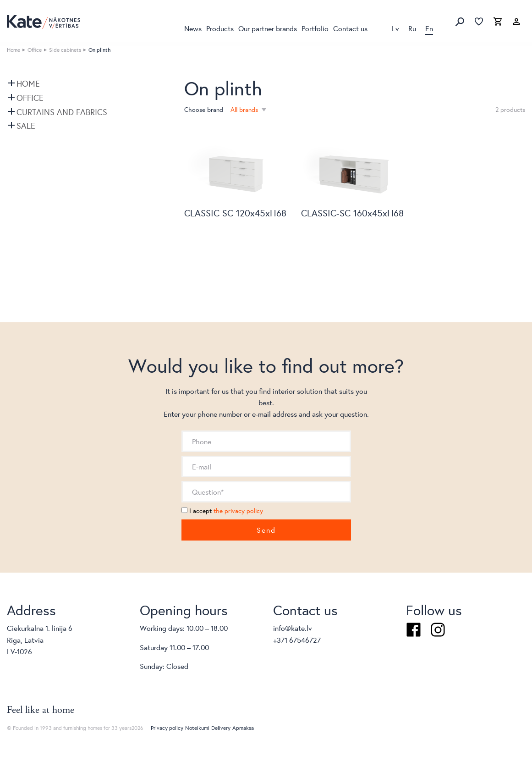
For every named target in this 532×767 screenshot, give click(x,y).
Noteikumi (197, 728)
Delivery (221, 728)
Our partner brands (268, 28)
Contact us (350, 28)
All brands (245, 110)
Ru (412, 28)
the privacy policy (238, 511)
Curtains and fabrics (62, 112)
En (429, 28)
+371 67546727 (297, 640)
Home (14, 50)
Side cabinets (65, 50)
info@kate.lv (293, 628)
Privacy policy (167, 728)
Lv (395, 28)
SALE (26, 126)
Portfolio (315, 28)
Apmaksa (243, 728)
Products (220, 28)
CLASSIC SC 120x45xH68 (235, 213)
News (193, 28)
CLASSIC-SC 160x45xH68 (352, 213)
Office (35, 50)
